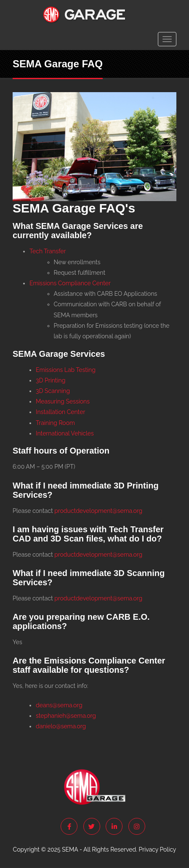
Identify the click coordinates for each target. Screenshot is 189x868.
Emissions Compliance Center (70, 283)
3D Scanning (53, 391)
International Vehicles (65, 433)
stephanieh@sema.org (66, 716)
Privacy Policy (158, 849)
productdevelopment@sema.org (98, 511)
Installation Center (60, 412)
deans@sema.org (59, 705)
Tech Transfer (48, 251)
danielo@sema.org (61, 726)
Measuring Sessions (63, 401)
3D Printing (51, 380)
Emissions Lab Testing (66, 370)
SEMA (70, 849)
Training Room (55, 423)
